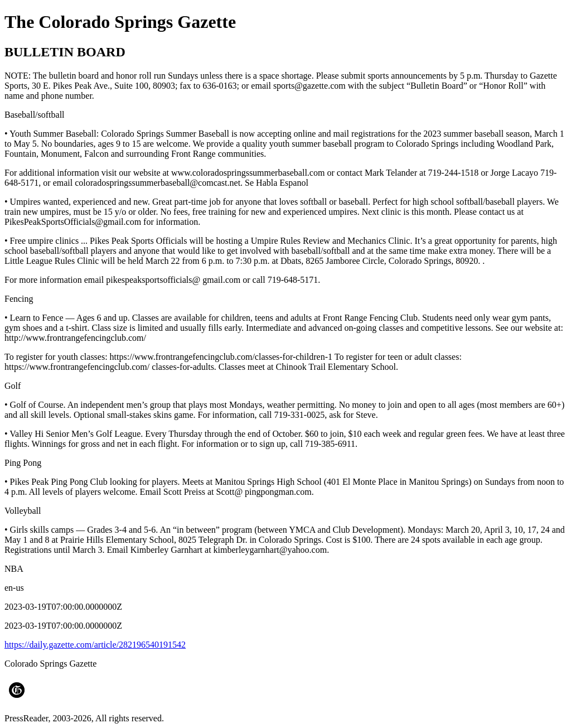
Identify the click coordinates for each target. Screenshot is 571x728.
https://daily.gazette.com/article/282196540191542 (95, 645)
